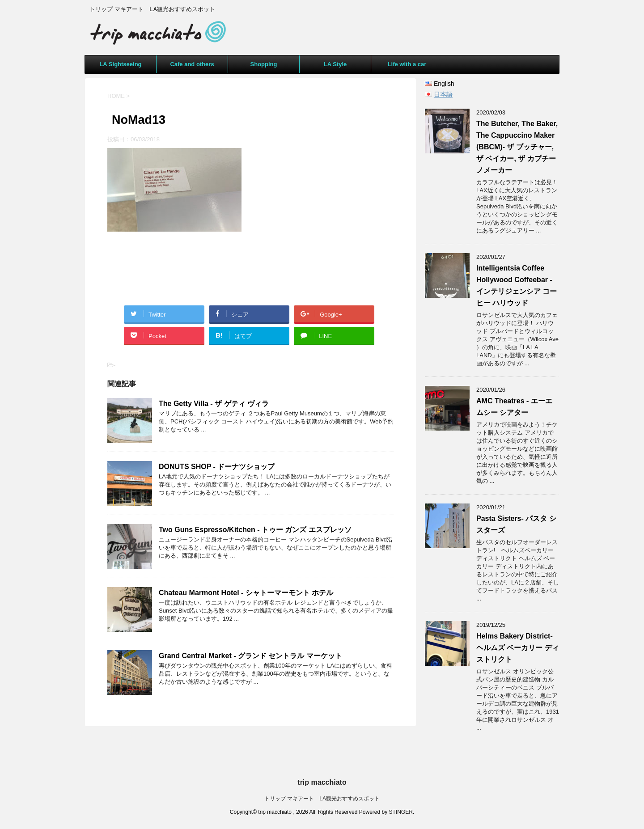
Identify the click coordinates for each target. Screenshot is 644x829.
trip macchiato (322, 782)
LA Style (335, 64)
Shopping (264, 64)
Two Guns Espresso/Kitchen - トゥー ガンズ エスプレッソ (255, 530)
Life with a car (407, 64)
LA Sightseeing (120, 64)
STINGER (401, 812)
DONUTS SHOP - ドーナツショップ (217, 467)
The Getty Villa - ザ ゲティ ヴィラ (214, 404)
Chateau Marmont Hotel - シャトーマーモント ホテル (246, 593)
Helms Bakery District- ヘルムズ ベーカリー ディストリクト (518, 648)
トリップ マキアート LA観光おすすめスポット (322, 799)
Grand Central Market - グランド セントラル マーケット (250, 656)
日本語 (443, 94)
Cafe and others (192, 64)
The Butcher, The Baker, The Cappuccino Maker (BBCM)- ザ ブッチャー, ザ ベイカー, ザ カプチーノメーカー (517, 147)
